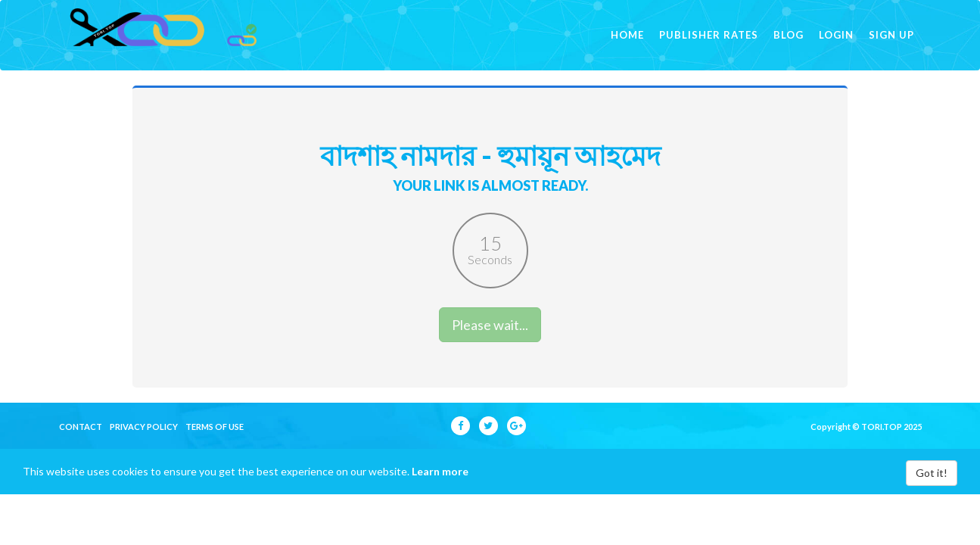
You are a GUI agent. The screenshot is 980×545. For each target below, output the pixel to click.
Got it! (932, 494)
